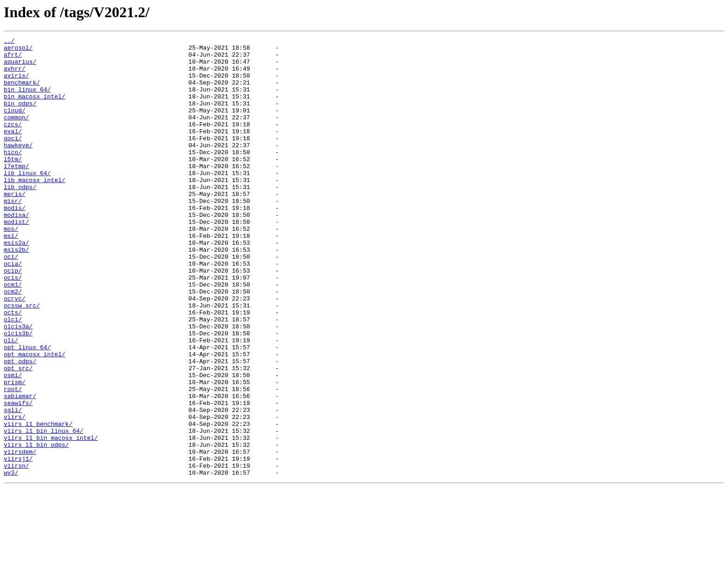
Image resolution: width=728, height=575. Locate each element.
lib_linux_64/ (27, 201)
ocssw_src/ (22, 359)
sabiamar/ (20, 468)
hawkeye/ (18, 167)
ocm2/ (13, 343)
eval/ (13, 150)
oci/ (11, 301)
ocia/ (13, 309)
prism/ (15, 451)
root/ (13, 460)
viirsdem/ (20, 535)
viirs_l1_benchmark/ (38, 502)
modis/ (15, 242)
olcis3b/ (18, 393)
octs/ (13, 368)
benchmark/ (22, 92)
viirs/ (15, 493)
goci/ (13, 159)
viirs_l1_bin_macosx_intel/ (51, 518)
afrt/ (13, 59)
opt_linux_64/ (27, 410)
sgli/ (13, 485)
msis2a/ (16, 284)
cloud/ (15, 125)
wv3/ (11, 560)
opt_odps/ (20, 426)
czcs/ (13, 142)
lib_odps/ (20, 217)
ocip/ (13, 318)
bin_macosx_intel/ (35, 109)
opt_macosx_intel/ (35, 418)
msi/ (11, 276)
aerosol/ (18, 50)
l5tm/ (13, 184)
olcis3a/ (18, 385)
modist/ (16, 259)
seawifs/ (18, 477)
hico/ (13, 176)
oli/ (11, 401)
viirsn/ (16, 552)
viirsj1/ (18, 543)
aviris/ (16, 84)
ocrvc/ (15, 351)
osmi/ (13, 443)
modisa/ (16, 251)
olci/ (13, 376)
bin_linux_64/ (27, 100)
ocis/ (13, 326)
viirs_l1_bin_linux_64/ (44, 510)
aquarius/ (20, 67)
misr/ (13, 234)
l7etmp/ (16, 192)
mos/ (11, 268)
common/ (16, 134)
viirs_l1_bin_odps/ (36, 527)
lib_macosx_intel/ (35, 209)
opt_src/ (18, 435)
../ (9, 42)
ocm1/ (13, 334)
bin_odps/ (20, 117)
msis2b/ (16, 293)
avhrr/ (15, 75)
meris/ (15, 226)
